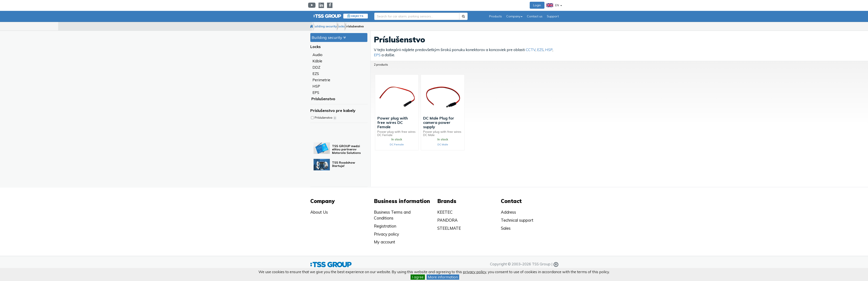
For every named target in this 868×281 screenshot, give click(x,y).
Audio (317, 55)
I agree (418, 277)
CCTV (531, 50)
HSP (316, 86)
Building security (339, 26)
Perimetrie (321, 80)
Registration (385, 226)
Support (553, 16)
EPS (316, 93)
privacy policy (475, 272)
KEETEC (445, 212)
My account (385, 242)
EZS (316, 74)
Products (496, 16)
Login (537, 5)
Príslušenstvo (386, 26)
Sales (506, 228)
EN (554, 5)
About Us (319, 212)
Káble (317, 61)
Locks (363, 26)
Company (514, 16)
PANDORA (447, 220)
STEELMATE (449, 228)
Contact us (535, 16)
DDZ (316, 67)
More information (443, 277)
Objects (357, 16)
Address (508, 212)
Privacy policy (386, 234)
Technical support (517, 220)
